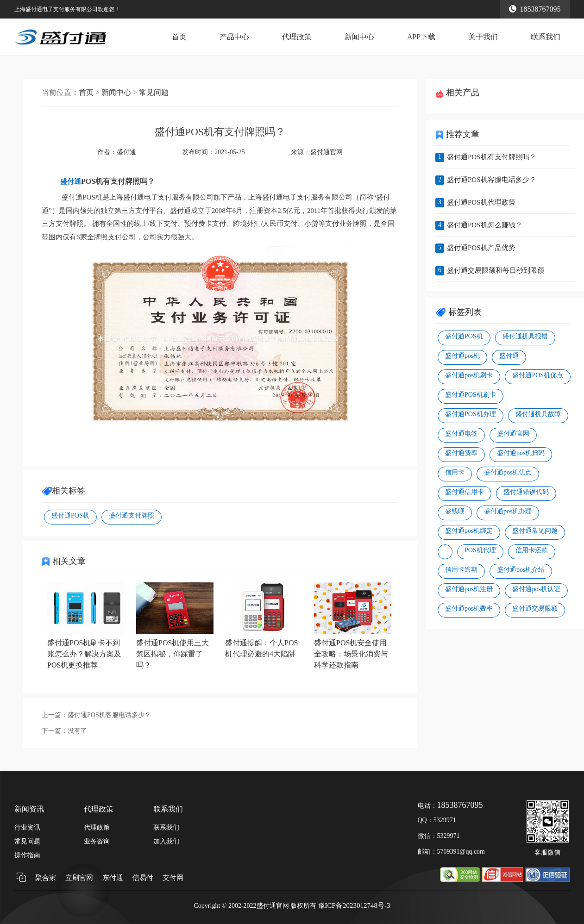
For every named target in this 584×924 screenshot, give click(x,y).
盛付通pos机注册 (469, 589)
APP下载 (421, 37)
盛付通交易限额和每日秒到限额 (496, 270)
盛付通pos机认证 (536, 589)
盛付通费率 (461, 453)
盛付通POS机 (70, 515)
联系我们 (546, 37)
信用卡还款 (532, 550)
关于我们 (483, 37)
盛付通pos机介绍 (521, 570)
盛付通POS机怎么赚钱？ (485, 225)
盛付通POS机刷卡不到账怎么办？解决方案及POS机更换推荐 (84, 654)
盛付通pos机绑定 (469, 531)
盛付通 (509, 356)
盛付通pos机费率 (469, 609)
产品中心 (234, 37)
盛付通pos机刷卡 (469, 375)
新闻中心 (359, 37)
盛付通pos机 (462, 356)
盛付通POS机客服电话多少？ (109, 715)
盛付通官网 (327, 152)
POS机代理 (480, 550)
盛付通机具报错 (525, 336)
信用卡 (455, 472)
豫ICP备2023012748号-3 (354, 905)
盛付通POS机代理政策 (481, 202)
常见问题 (154, 92)
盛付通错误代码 (526, 492)
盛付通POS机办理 (471, 414)
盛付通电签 (461, 434)
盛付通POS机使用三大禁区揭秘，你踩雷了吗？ (173, 654)
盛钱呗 (455, 511)
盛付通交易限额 (535, 609)
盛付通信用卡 (465, 492)
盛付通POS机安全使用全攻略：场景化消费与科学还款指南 (351, 654)
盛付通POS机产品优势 (481, 248)
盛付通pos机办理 (508, 511)
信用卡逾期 (461, 570)
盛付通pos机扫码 (521, 453)
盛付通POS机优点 (538, 375)
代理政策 (297, 37)
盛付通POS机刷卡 (471, 395)
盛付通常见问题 (535, 531)
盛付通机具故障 (538, 414)
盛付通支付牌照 (132, 515)
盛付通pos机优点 (508, 472)
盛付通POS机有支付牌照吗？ (492, 157)
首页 (179, 37)
